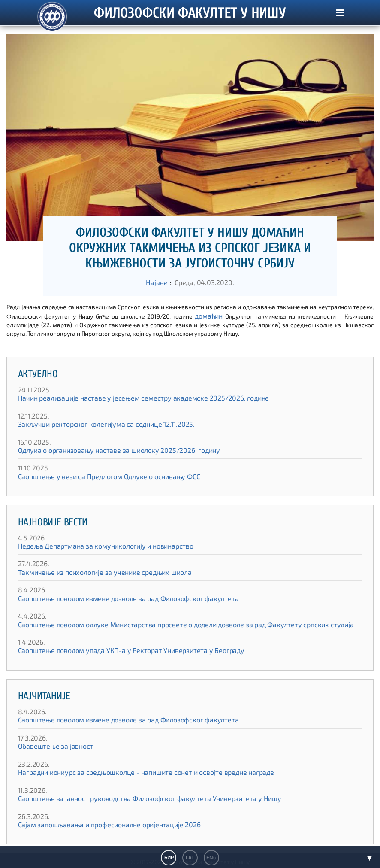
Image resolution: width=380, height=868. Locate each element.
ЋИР (169, 857)
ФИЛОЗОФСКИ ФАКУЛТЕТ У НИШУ (190, 22)
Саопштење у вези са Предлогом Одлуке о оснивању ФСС (97, 475)
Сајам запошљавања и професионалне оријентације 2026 (98, 823)
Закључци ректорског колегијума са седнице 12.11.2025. (94, 422)
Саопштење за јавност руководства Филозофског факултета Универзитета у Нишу (132, 797)
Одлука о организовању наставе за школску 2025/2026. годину (105, 448)
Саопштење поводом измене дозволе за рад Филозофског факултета (114, 596)
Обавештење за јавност (51, 744)
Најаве (161, 282)
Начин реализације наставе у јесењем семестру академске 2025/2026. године (126, 396)
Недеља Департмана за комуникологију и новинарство (94, 544)
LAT (190, 857)
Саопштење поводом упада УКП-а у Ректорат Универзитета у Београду (115, 648)
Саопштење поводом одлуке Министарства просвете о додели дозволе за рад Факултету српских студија (164, 622)
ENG (211, 857)
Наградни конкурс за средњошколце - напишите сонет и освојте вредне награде (129, 770)
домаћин (209, 314)
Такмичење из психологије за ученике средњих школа (93, 570)
